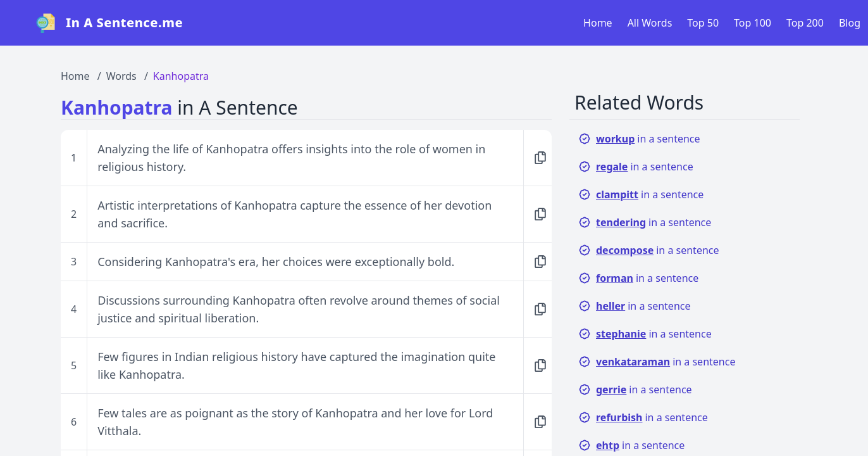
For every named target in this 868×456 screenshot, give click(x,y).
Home (598, 23)
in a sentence (639, 139)
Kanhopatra (181, 76)
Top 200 (805, 23)
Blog (850, 23)
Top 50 (703, 23)
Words (121, 76)
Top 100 (753, 23)
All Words (650, 23)
